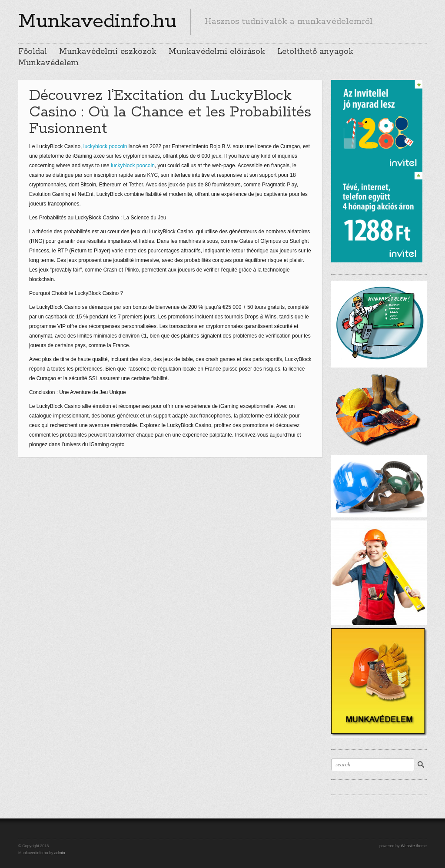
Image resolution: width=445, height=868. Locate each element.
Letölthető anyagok (315, 52)
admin (60, 853)
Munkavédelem (48, 63)
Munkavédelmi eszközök (108, 52)
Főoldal (33, 52)
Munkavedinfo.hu (97, 21)
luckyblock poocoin (105, 146)
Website (408, 846)
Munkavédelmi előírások (217, 52)
